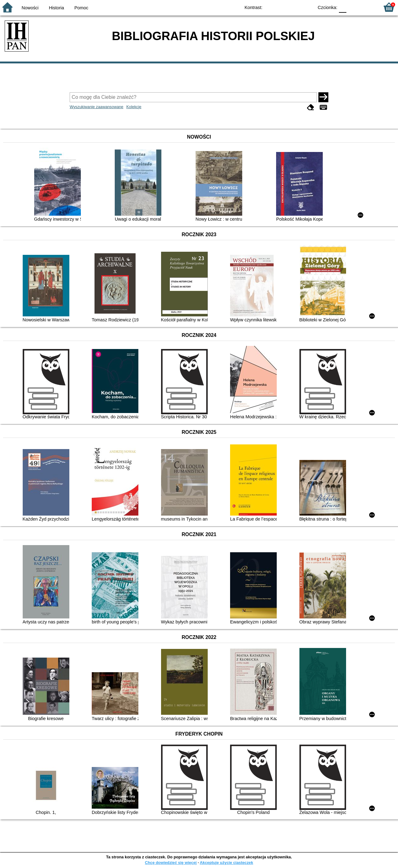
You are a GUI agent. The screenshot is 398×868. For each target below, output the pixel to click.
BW (282, 7)
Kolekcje (134, 107)
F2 (368, 7)
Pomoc (81, 8)
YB (295, 7)
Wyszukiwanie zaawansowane (97, 107)
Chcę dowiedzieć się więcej (171, 863)
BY (307, 7)
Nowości (30, 8)
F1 (353, 7)
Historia (56, 8)
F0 (342, 7)
